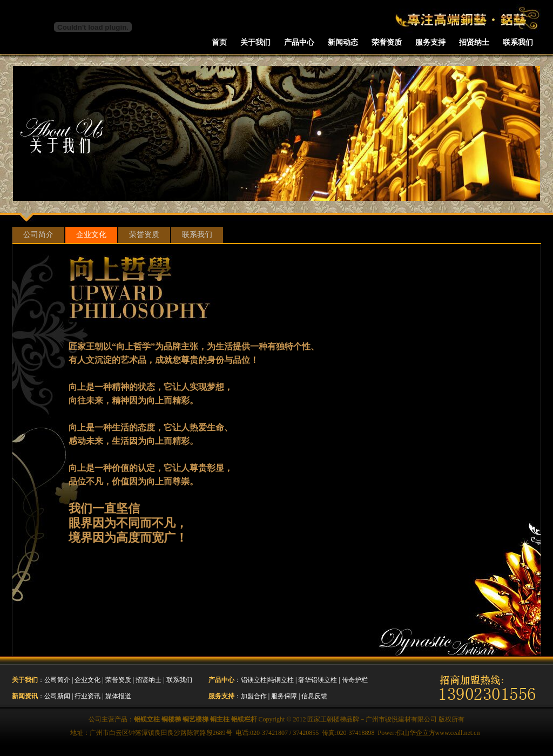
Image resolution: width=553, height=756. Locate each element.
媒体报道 (118, 696)
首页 (219, 42)
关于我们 (255, 42)
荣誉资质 (387, 42)
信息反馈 (314, 696)
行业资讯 (87, 696)
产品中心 (299, 42)
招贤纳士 (474, 42)
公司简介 (38, 235)
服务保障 (284, 696)
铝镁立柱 (254, 680)
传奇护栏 (355, 680)
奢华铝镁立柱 (318, 680)
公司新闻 (57, 696)
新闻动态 (343, 42)
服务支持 (430, 42)
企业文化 (91, 235)
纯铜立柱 (281, 680)
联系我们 (518, 42)
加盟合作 (254, 696)
